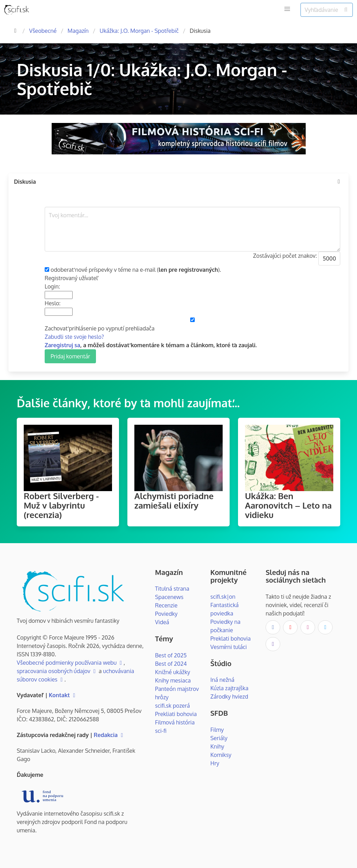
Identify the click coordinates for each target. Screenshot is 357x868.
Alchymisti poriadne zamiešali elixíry (174, 501)
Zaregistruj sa (62, 345)
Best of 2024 (171, 664)
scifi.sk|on (223, 597)
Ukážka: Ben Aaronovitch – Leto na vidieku (288, 505)
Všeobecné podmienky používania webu (70, 663)
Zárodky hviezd (229, 696)
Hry (215, 763)
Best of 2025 (171, 655)
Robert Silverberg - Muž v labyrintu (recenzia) (61, 505)
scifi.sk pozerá (172, 706)
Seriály (219, 738)
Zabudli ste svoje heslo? (74, 337)
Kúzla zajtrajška (229, 688)
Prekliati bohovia (176, 714)
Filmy (217, 730)
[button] (287, 9)
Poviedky (166, 614)
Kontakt (63, 695)
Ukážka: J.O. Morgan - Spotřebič (139, 31)
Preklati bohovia (231, 639)
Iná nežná (222, 680)
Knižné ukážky (173, 672)
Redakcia (109, 735)
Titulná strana (172, 589)
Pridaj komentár (70, 356)
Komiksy (221, 755)
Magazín (78, 31)
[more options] (339, 182)
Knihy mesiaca (173, 680)
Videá (162, 622)
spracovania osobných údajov (57, 671)
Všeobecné (43, 31)
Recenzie (166, 605)
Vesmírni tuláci (229, 647)
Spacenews (169, 597)
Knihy (217, 746)
